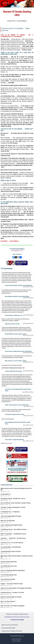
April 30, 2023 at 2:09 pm (28, 298)
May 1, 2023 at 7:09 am (29, 416)
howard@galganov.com (17, 251)
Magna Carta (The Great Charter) (10, 625)
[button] (32, 4)
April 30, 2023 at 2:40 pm (28, 315)
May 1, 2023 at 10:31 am (28, 425)
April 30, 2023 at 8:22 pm (28, 371)
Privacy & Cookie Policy (16, 639)
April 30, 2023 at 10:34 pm (28, 392)
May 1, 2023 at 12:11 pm (28, 441)
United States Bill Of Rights (8, 628)
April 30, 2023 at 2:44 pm (28, 324)
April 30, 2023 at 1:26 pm (28, 287)
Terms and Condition (16, 641)
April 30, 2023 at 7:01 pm (28, 362)
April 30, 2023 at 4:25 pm (28, 353)
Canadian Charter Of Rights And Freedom (12, 631)
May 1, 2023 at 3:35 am (29, 406)
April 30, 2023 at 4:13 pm (28, 335)
